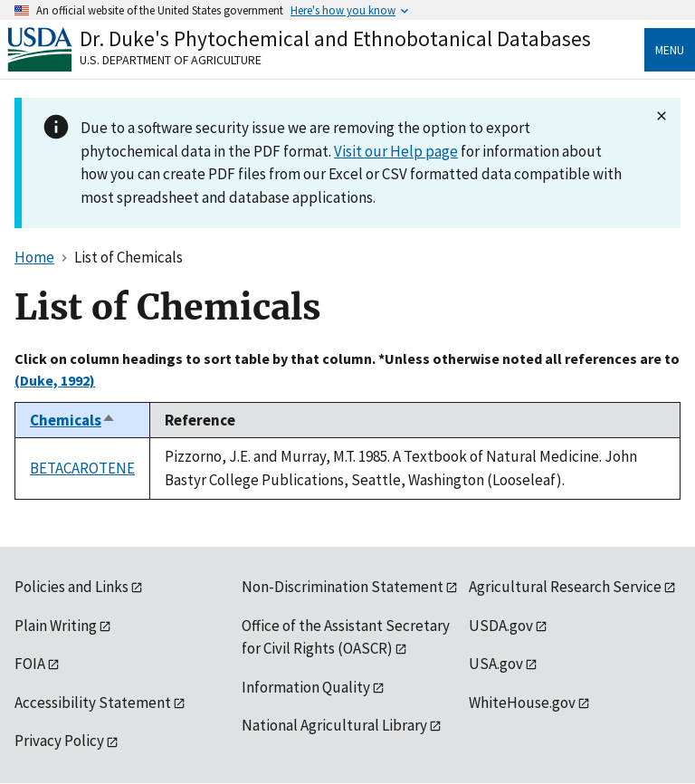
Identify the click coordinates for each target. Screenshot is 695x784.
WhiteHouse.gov (522, 703)
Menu (670, 50)
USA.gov (496, 664)
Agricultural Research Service (565, 587)
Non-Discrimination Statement (343, 587)
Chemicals (73, 420)
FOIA (30, 664)
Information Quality (306, 687)
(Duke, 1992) (55, 380)
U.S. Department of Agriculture (171, 60)
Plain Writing (56, 626)
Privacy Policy (59, 741)
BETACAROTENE (82, 468)
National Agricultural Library (334, 725)
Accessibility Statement (93, 703)
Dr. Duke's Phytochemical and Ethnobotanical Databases (335, 38)
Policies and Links (71, 587)
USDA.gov (501, 626)
